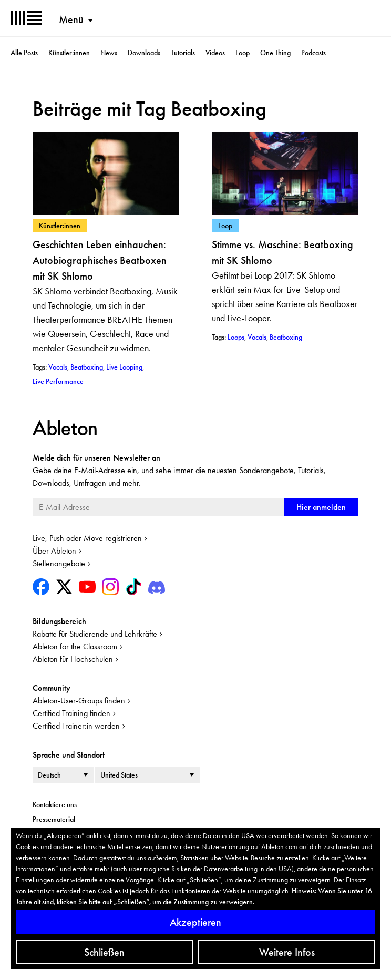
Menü (71, 19)
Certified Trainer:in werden (76, 726)
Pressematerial (54, 819)
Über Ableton (54, 551)
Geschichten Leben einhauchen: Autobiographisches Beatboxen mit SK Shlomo (100, 260)
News (109, 53)
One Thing (275, 53)
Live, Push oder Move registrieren (87, 538)
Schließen (104, 952)
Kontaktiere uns (55, 804)
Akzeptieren (195, 922)
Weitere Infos (287, 952)
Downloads (144, 53)
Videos (215, 53)
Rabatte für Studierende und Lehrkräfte (95, 634)
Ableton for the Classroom (75, 646)
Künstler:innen (69, 53)
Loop (243, 53)
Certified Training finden (71, 713)
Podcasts (313, 53)
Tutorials (183, 53)
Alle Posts (24, 53)
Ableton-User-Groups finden (79, 701)
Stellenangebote (59, 563)
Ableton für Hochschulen (73, 659)
